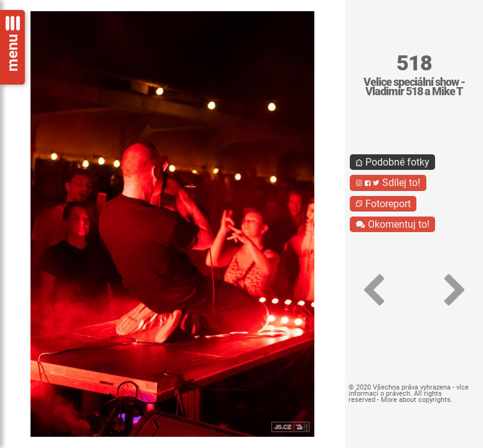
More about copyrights (416, 400)
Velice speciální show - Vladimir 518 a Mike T (414, 87)
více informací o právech (409, 390)
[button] (373, 290)
